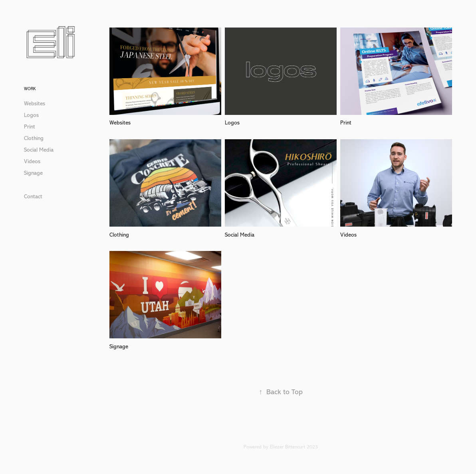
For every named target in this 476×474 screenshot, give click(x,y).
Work (30, 89)
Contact (33, 197)
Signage (33, 173)
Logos (31, 115)
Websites (35, 104)
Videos (32, 161)
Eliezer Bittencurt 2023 (294, 447)
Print (30, 127)
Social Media (39, 150)
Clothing (34, 138)
